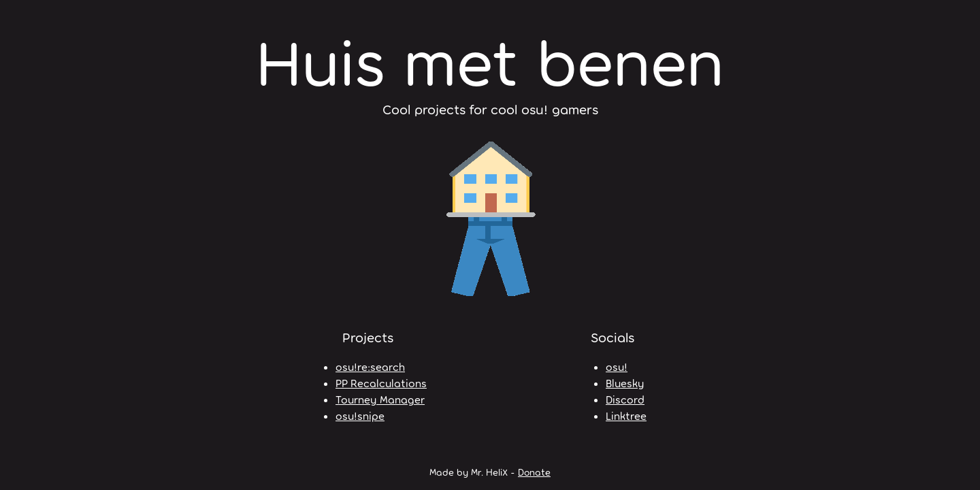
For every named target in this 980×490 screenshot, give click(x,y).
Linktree (626, 415)
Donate (534, 472)
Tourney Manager (380, 399)
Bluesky (625, 383)
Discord (625, 399)
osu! (617, 366)
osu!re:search (370, 366)
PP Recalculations (381, 383)
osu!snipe (360, 415)
